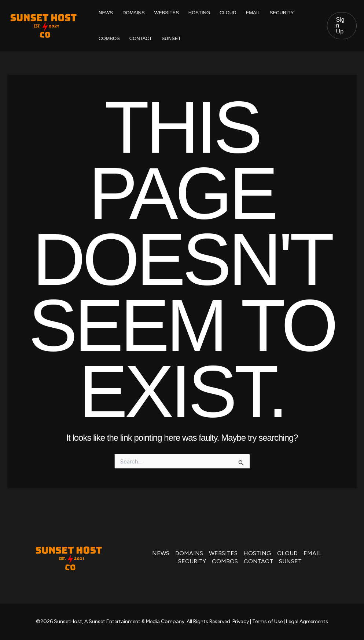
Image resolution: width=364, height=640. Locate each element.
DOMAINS (134, 13)
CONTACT (141, 38)
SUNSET (171, 38)
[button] (342, 26)
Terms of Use (267, 621)
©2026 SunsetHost (59, 621)
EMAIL (253, 13)
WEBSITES (167, 13)
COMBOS (109, 38)
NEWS (106, 13)
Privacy (241, 621)
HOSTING (199, 13)
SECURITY (282, 13)
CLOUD (228, 13)
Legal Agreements (307, 621)
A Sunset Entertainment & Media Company (134, 621)
